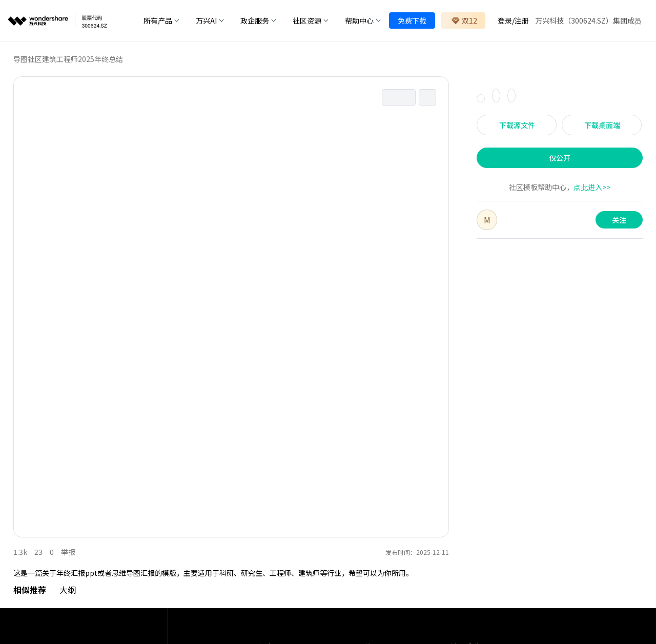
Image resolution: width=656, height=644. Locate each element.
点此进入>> (592, 187)
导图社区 (28, 59)
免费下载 (412, 20)
